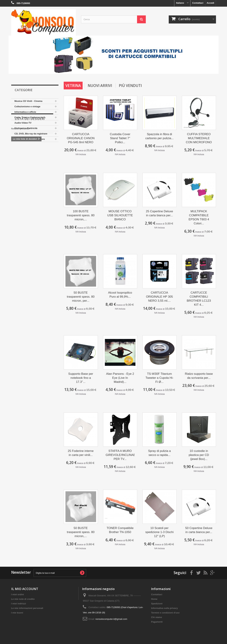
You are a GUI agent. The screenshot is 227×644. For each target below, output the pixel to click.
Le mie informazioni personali (27, 608)
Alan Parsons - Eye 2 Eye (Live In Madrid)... (120, 378)
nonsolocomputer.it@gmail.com (111, 619)
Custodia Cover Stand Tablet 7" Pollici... (120, 138)
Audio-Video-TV (23, 123)
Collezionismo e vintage (27, 106)
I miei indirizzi (19, 604)
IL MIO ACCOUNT (25, 589)
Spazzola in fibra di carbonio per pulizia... (159, 136)
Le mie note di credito (23, 599)
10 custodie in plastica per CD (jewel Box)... (199, 455)
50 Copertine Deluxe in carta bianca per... (199, 530)
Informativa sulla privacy (164, 608)
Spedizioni (157, 604)
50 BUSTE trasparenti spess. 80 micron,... (81, 532)
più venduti (130, 86)
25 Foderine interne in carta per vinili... (81, 453)
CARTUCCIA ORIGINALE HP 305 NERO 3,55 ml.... (159, 297)
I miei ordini (18, 594)
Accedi (210, 3)
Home (154, 599)
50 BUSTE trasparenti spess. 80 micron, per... (81, 297)
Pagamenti (157, 622)
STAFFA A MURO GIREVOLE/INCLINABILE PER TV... (120, 455)
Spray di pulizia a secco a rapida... (159, 453)
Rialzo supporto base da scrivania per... (199, 376)
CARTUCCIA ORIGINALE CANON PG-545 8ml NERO (81, 138)
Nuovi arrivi (100, 86)
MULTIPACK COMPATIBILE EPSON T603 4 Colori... (199, 217)
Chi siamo (156, 617)
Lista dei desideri (30, 152)
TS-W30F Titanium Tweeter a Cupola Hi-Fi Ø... (159, 378)
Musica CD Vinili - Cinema (28, 101)
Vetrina (73, 86)
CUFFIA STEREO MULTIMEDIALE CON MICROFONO (199, 138)
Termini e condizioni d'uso (165, 613)
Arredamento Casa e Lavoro (30, 139)
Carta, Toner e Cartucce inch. (30, 117)
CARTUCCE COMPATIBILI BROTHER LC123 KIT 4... (199, 299)
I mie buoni (17, 613)
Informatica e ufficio (25, 112)
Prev (204, 67)
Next (212, 67)
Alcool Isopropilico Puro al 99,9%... (120, 295)
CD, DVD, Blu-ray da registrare (31, 134)
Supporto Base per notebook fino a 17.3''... (81, 378)
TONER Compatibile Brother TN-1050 (120, 530)
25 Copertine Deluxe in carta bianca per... (160, 213)
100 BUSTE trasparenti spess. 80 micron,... (81, 215)
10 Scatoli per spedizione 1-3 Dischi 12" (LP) (159, 532)
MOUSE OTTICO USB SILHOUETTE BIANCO (120, 215)
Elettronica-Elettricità (26, 128)
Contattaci (198, 3)
